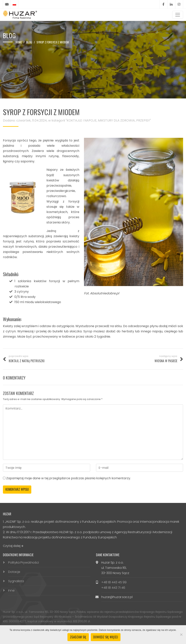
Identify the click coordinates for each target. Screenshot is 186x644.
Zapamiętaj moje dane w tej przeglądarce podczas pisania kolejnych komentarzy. (69, 478)
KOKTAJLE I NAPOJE (82, 120)
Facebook (163, 4)
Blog (29, 42)
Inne (11, 590)
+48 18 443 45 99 (114, 582)
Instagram (179, 4)
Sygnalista (16, 581)
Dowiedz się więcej (106, 637)
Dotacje (14, 572)
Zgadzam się (78, 637)
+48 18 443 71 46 (113, 588)
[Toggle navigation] (178, 15)
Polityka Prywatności (24, 563)
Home (19, 42)
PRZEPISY (143, 120)
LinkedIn (171, 4)
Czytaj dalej (13, 546)
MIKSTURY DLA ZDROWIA (116, 120)
